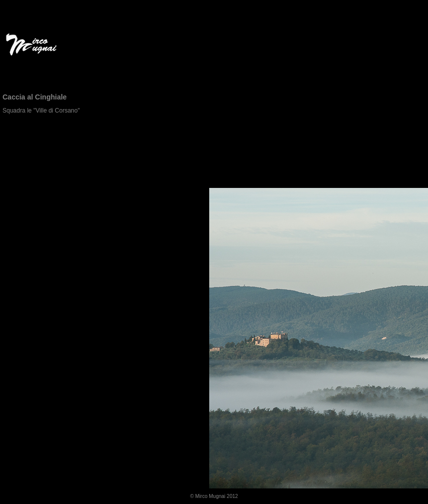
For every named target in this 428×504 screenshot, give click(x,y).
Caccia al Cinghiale (35, 97)
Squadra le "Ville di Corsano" (41, 111)
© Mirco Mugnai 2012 (214, 496)
